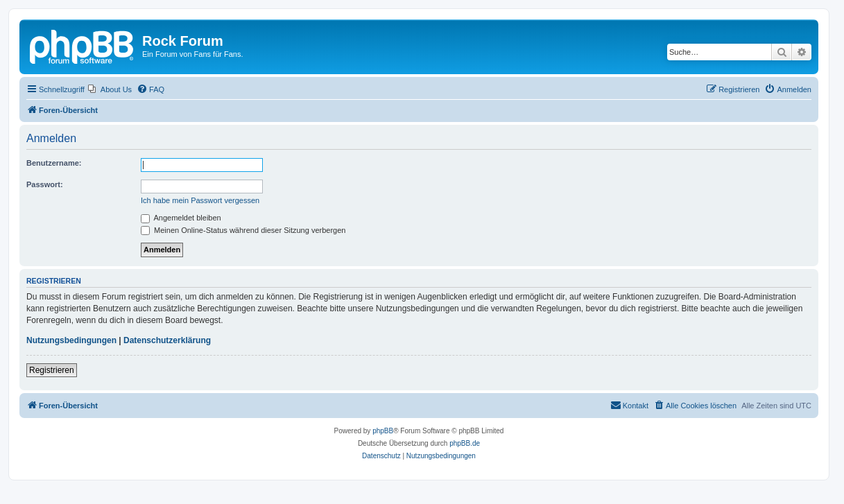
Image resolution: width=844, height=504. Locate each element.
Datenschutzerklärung (167, 340)
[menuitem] (110, 89)
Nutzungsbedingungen (71, 340)
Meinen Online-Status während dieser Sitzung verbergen (243, 230)
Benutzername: (54, 163)
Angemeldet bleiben (181, 218)
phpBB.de (465, 443)
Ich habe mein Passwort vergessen (200, 200)
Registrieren (52, 370)
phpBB (383, 431)
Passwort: (45, 184)
